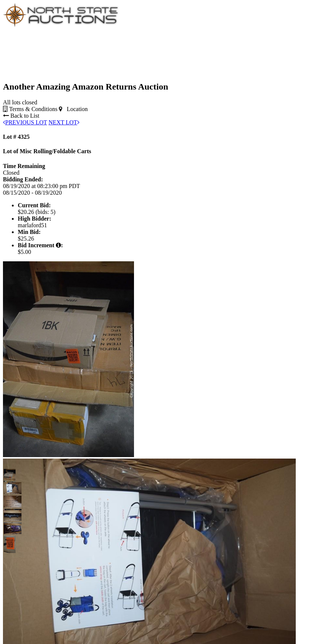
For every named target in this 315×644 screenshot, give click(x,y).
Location (73, 109)
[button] (10, 475)
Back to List (21, 116)
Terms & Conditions (30, 109)
